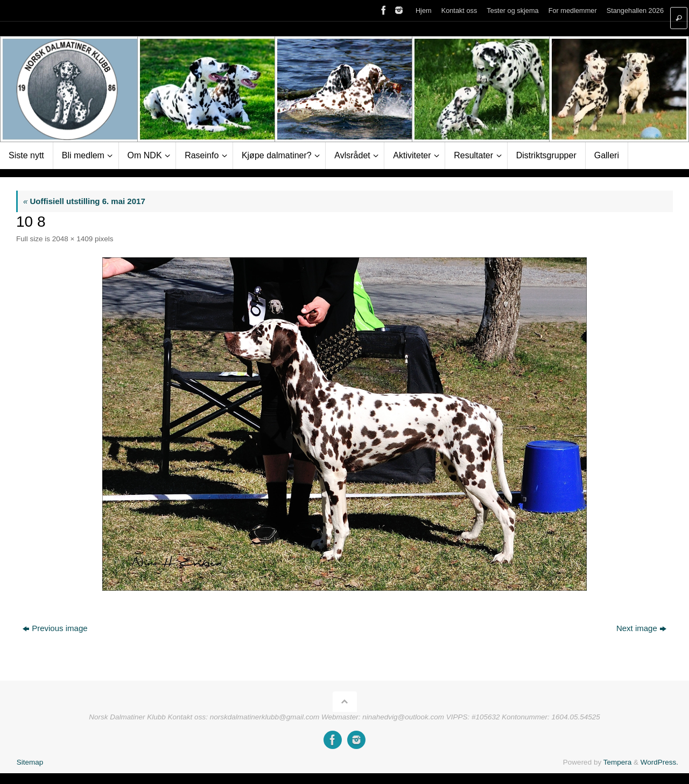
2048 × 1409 (72, 239)
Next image (641, 628)
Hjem (424, 10)
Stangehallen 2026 (635, 10)
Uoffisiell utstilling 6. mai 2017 (84, 201)
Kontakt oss (459, 10)
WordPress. (659, 762)
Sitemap (30, 762)
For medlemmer (573, 10)
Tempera (618, 762)
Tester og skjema (512, 10)
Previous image (55, 628)
